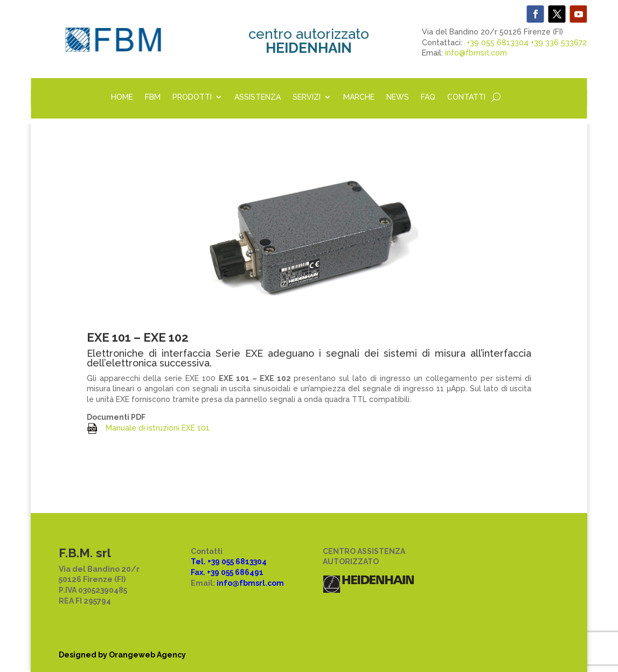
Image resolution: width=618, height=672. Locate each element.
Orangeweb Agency (147, 655)
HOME (122, 97)
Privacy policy (217, 601)
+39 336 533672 (559, 43)
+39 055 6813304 (498, 43)
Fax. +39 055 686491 (227, 572)
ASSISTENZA (258, 97)
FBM (153, 97)
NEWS (398, 97)
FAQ (428, 97)
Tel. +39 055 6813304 (229, 562)
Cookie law (212, 612)
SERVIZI (307, 97)
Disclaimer (211, 622)
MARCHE (359, 97)
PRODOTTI (192, 97)
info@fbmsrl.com (476, 53)
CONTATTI (466, 97)
